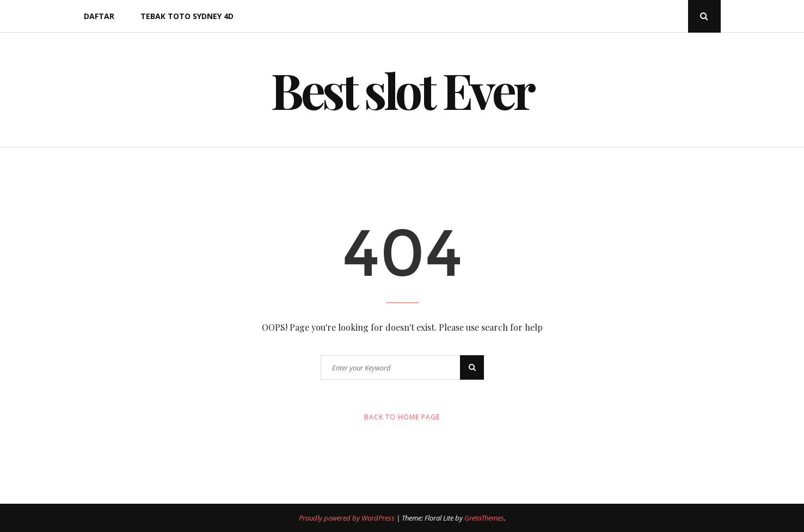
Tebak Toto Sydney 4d (187, 16)
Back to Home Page (402, 417)
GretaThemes (484, 518)
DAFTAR (99, 16)
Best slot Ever (402, 90)
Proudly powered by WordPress (348, 518)
